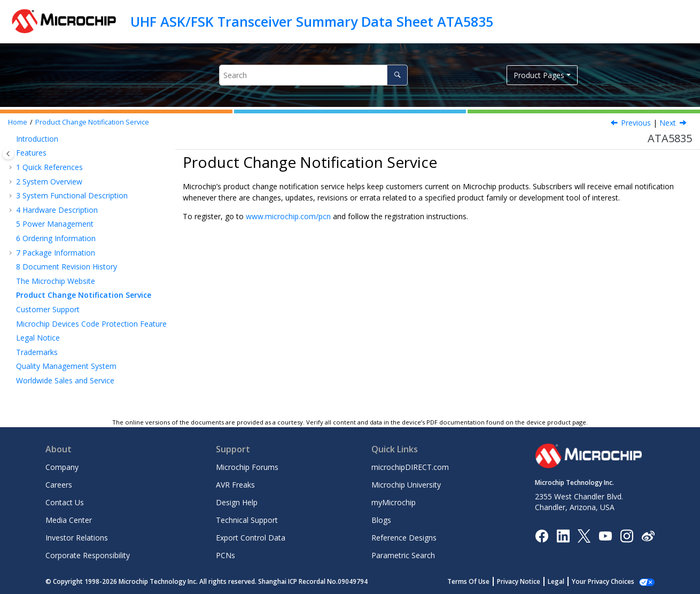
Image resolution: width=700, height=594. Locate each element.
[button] (12, 139)
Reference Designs (404, 538)
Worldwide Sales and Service (65, 380)
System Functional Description (72, 195)
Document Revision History (67, 267)
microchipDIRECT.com (410, 467)
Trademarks (37, 352)
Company (62, 467)
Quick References (49, 167)
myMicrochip (394, 502)
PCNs (225, 555)
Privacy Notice (530, 581)
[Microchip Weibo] (648, 535)
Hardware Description (57, 210)
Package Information (56, 253)
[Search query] (313, 75)
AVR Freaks (235, 485)
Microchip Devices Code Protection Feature (91, 324)
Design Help (237, 502)
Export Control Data (251, 538)
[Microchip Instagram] (627, 535)
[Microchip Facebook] (542, 535)
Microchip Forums (247, 467)
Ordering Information (56, 238)
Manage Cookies (609, 581)
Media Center (69, 520)
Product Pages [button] (539, 75)
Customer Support (48, 309)
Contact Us (65, 502)
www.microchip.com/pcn (288, 216)
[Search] (397, 75)
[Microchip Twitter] (584, 535)
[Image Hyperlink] (605, 535)
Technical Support (247, 520)
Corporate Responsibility (88, 555)
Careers (59, 485)
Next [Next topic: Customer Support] (668, 123)
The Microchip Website (56, 281)
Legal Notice (38, 338)
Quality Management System (66, 366)
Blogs (381, 520)
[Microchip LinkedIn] (563, 535)
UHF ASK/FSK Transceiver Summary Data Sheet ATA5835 (312, 21)
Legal (568, 581)
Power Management (55, 224)
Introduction (37, 139)
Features (31, 153)
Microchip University (406, 485)
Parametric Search (403, 555)
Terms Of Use (480, 581)
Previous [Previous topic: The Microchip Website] (636, 123)
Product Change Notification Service (92, 122)
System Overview (49, 182)
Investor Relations (77, 538)
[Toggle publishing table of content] (8, 154)
